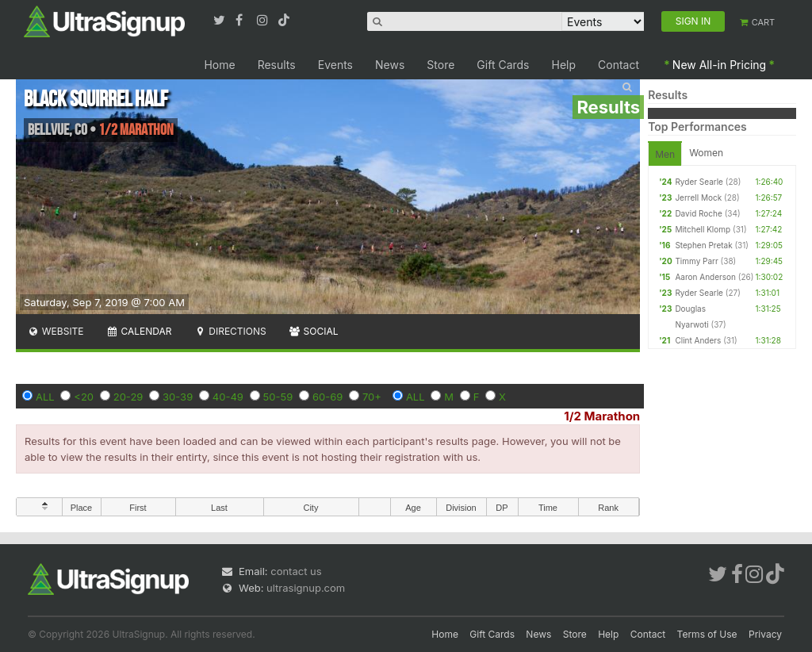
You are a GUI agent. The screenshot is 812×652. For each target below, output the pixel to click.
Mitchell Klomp (703, 229)
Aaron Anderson (705, 277)
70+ (372, 397)
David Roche (698, 213)
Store (440, 65)
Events (335, 65)
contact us (296, 571)
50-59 (278, 397)
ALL (45, 397)
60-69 (327, 397)
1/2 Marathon (602, 416)
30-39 (178, 397)
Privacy (765, 634)
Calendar (139, 331)
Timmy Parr (696, 261)
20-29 (128, 397)
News (390, 65)
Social (314, 331)
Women (706, 153)
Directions (230, 331)
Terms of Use (707, 634)
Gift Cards (503, 65)
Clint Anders (698, 340)
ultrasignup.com (306, 588)
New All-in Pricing (719, 65)
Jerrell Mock (698, 198)
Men (665, 154)
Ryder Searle (699, 182)
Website (56, 331)
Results (277, 65)
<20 (84, 397)
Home (219, 65)
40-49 (228, 397)
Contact (619, 65)
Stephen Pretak (703, 245)
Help (564, 65)
